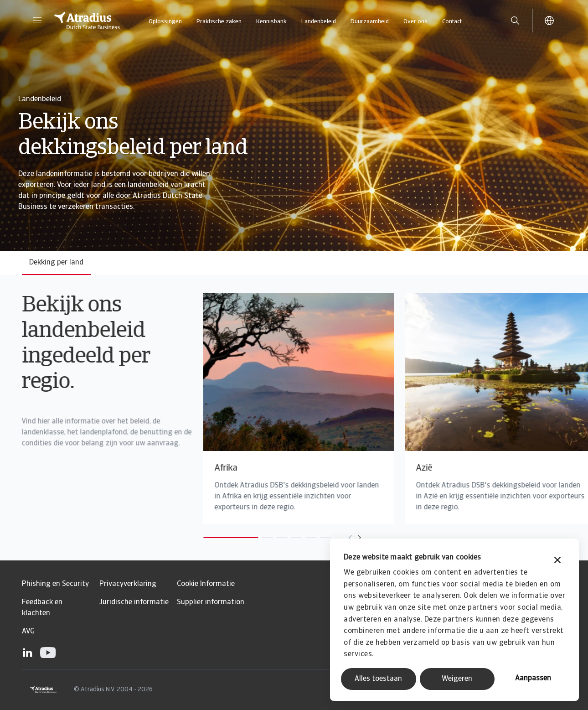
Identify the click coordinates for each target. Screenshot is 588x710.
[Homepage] (87, 21)
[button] (37, 21)
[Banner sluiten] (557, 561)
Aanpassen (533, 679)
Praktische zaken (219, 22)
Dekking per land (56, 263)
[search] (515, 21)
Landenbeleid (319, 22)
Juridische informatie (134, 602)
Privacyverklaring (128, 584)
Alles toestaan (378, 679)
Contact (452, 22)
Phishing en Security (55, 584)
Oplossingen (165, 22)
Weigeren (457, 679)
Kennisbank (271, 22)
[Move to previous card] (330, 538)
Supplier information (211, 602)
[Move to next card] (339, 538)
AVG (28, 632)
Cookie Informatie (206, 584)
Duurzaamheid (370, 22)
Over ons (415, 22)
